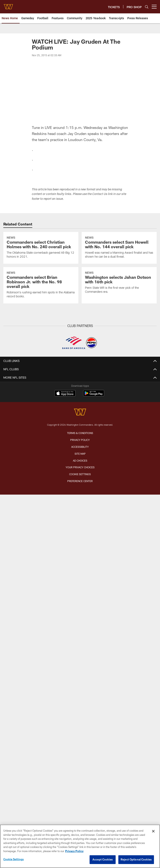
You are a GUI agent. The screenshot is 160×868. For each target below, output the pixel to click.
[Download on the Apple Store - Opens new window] (65, 394)
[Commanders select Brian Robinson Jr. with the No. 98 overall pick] (41, 285)
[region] (80, 846)
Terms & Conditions (80, 433)
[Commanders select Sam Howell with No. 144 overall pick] (119, 248)
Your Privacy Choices (80, 467)
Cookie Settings (80, 474)
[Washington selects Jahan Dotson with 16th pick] (119, 283)
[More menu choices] (154, 7)
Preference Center (80, 481)
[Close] (153, 831)
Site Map (80, 454)
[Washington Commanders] (80, 413)
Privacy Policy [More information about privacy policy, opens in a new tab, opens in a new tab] (74, 851)
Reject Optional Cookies (136, 859)
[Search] (147, 7)
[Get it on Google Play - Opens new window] (94, 395)
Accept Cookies (103, 859)
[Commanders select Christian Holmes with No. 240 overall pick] (41, 248)
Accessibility (80, 447)
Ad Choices (80, 461)
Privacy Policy (80, 440)
